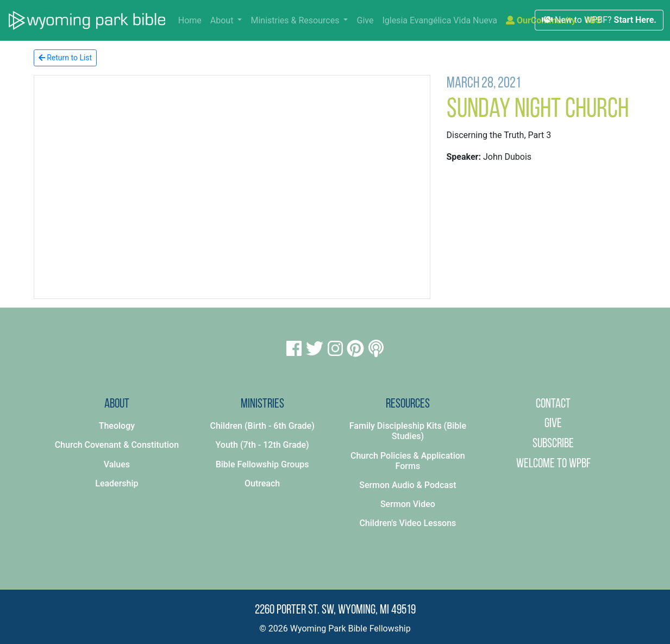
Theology (117, 426)
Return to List (65, 58)
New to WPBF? (599, 20)
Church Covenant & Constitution (117, 445)
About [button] (223, 20)
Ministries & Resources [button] (296, 20)
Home (192, 20)
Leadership (117, 483)
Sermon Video (408, 504)
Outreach (262, 483)
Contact (553, 404)
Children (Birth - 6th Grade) (262, 426)
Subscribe (553, 444)
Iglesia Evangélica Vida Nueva (440, 20)
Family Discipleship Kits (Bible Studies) (408, 431)
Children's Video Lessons (408, 523)
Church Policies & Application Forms (408, 461)
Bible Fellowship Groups (262, 464)
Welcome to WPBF (553, 464)
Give (365, 20)
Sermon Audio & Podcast (408, 485)
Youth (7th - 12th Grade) (262, 445)
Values (117, 464)
